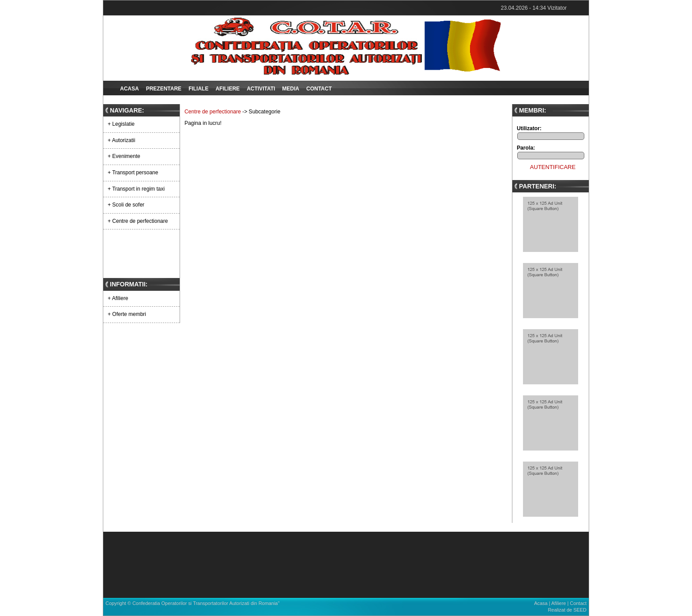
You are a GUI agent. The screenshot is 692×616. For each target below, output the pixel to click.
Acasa (130, 89)
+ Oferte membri (127, 314)
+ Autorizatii (121, 140)
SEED (580, 610)
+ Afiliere (118, 298)
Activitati (261, 89)
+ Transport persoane (133, 173)
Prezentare (164, 89)
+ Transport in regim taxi (136, 189)
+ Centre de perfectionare (138, 221)
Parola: (526, 148)
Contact (319, 89)
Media (291, 89)
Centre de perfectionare (213, 112)
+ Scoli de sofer (126, 205)
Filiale (198, 89)
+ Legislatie (121, 124)
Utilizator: (529, 128)
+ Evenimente (124, 156)
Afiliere (228, 89)
